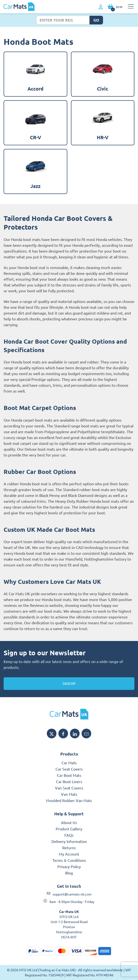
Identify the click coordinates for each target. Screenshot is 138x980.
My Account (69, 854)
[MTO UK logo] (69, 714)
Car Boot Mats (69, 775)
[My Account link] (101, 7)
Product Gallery (69, 829)
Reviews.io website (46, 605)
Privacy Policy (69, 866)
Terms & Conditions (69, 860)
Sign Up (69, 683)
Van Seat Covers (69, 788)
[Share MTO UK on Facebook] (63, 733)
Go (96, 20)
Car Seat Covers (69, 769)
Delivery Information (69, 841)
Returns (69, 848)
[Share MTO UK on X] (52, 733)
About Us (69, 822)
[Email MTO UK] (86, 733)
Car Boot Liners (69, 781)
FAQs (69, 835)
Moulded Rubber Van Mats (69, 800)
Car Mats (69, 763)
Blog (69, 873)
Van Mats (69, 794)
